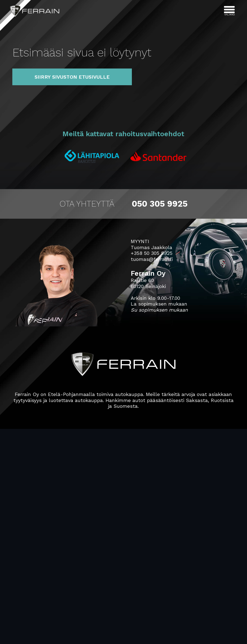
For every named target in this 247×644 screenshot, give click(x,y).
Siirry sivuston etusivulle (72, 77)
